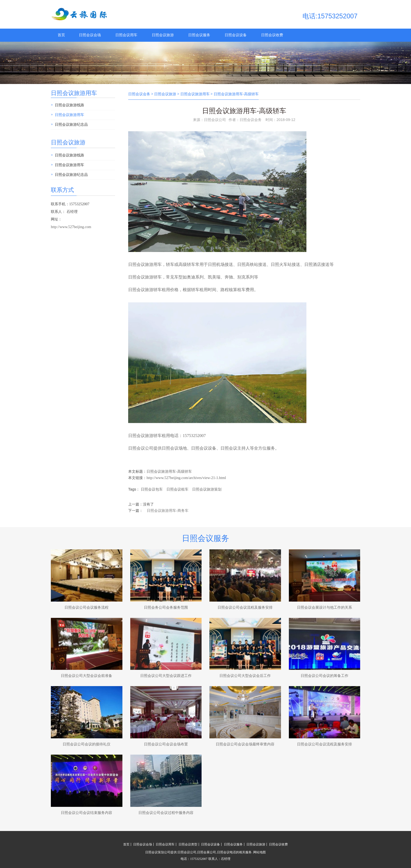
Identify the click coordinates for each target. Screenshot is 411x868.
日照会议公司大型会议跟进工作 (166, 676)
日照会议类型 (188, 844)
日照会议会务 (139, 94)
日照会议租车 (177, 489)
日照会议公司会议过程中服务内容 (166, 813)
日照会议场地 (174, 448)
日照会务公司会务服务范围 (166, 607)
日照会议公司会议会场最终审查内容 (245, 744)
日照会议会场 (90, 35)
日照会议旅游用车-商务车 (168, 511)
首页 (61, 35)
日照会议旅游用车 (74, 93)
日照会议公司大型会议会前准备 (86, 676)
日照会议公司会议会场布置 (166, 744)
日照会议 (137, 277)
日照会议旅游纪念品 (71, 125)
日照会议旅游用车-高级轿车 (169, 471)
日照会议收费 (272, 35)
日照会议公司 (141, 448)
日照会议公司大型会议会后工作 (245, 676)
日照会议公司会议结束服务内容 (86, 813)
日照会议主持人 (235, 448)
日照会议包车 (152, 489)
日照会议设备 (236, 35)
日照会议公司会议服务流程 (86, 607)
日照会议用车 (126, 35)
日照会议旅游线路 (69, 105)
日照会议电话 (226, 852)
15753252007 (194, 436)
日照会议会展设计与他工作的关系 (325, 607)
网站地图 (259, 852)
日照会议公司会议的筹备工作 (325, 676)
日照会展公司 (207, 852)
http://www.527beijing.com (71, 227)
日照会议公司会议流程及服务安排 (245, 607)
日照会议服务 (199, 35)
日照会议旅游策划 (207, 489)
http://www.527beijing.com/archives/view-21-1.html (186, 478)
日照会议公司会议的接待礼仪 (86, 744)
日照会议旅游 (163, 35)
